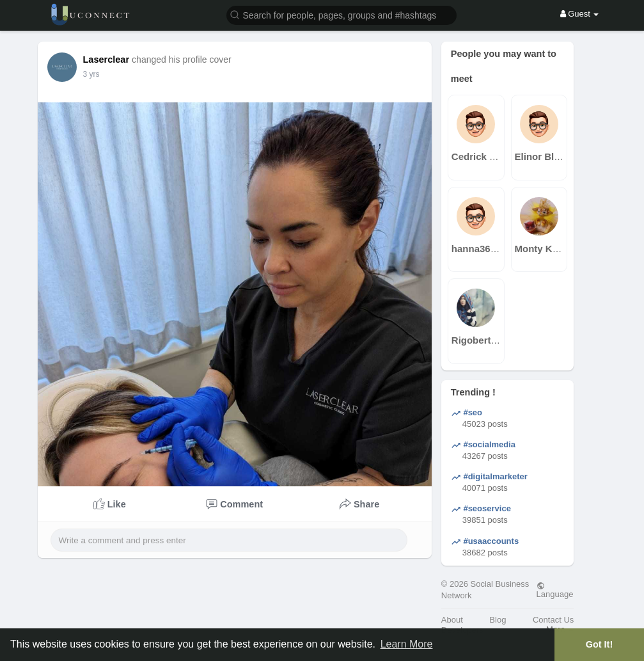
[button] (342, 14)
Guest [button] (580, 14)
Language (555, 590)
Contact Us (553, 620)
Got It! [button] (599, 644)
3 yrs (91, 74)
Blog (498, 620)
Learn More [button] (407, 644)
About (452, 620)
